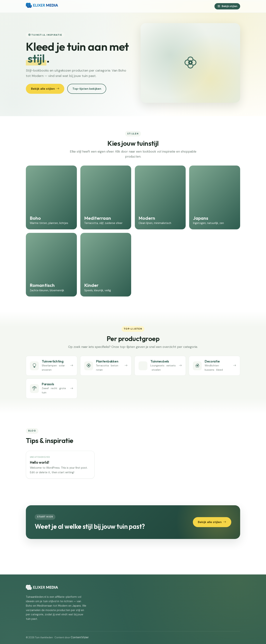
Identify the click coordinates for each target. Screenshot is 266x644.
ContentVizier (80, 637)
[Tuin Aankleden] (42, 6)
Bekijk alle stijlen (45, 89)
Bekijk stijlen (227, 6)
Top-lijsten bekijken (87, 89)
